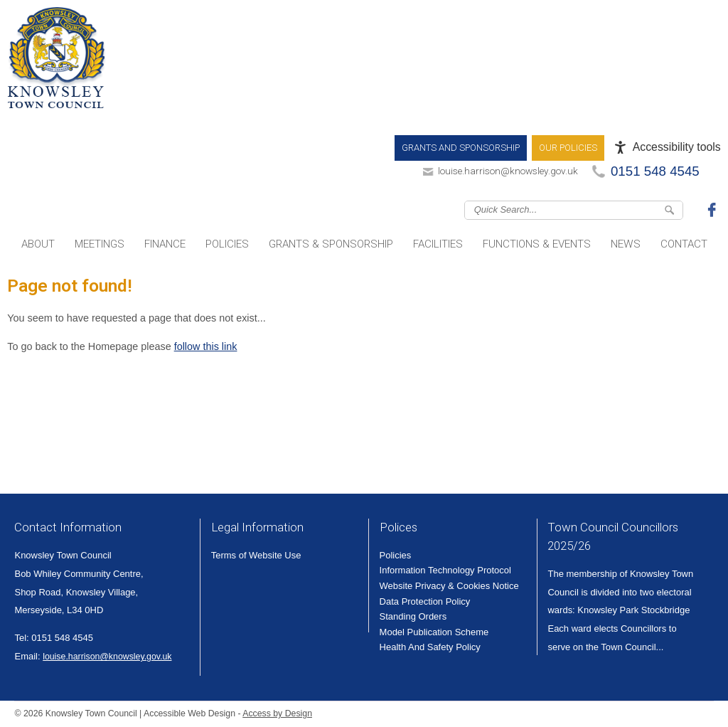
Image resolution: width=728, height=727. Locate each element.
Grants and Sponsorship (461, 148)
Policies (227, 244)
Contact (684, 244)
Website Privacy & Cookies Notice (449, 586)
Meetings (100, 244)
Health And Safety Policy (430, 647)
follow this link (206, 346)
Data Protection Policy (425, 601)
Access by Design (277, 713)
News (626, 244)
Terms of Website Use (256, 555)
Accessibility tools (677, 147)
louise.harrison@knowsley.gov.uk (508, 171)
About (38, 244)
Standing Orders (413, 616)
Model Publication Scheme (434, 632)
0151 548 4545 (655, 171)
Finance (165, 244)
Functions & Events (537, 244)
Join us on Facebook (714, 209)
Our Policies (568, 148)
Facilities (438, 244)
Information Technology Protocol (445, 570)
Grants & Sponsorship (331, 244)
